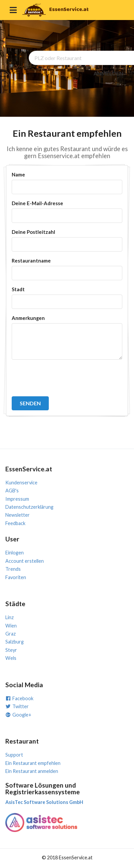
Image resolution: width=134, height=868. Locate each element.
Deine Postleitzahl (33, 232)
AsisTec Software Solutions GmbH (44, 802)
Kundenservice (21, 483)
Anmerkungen (28, 318)
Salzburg (15, 642)
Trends (13, 569)
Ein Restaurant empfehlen (33, 763)
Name (18, 174)
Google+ (18, 715)
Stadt (18, 289)
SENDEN (30, 403)
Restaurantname (31, 261)
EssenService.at (69, 10)
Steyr (11, 650)
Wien (11, 626)
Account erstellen (25, 561)
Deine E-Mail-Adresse (37, 203)
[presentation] (62, 378)
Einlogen (15, 553)
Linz (10, 617)
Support (14, 755)
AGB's (12, 491)
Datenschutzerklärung (29, 507)
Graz (11, 634)
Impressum (17, 499)
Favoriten (16, 577)
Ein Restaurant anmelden (32, 771)
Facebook (19, 698)
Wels (11, 658)
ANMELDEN (108, 73)
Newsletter (18, 515)
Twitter (17, 706)
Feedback (15, 523)
